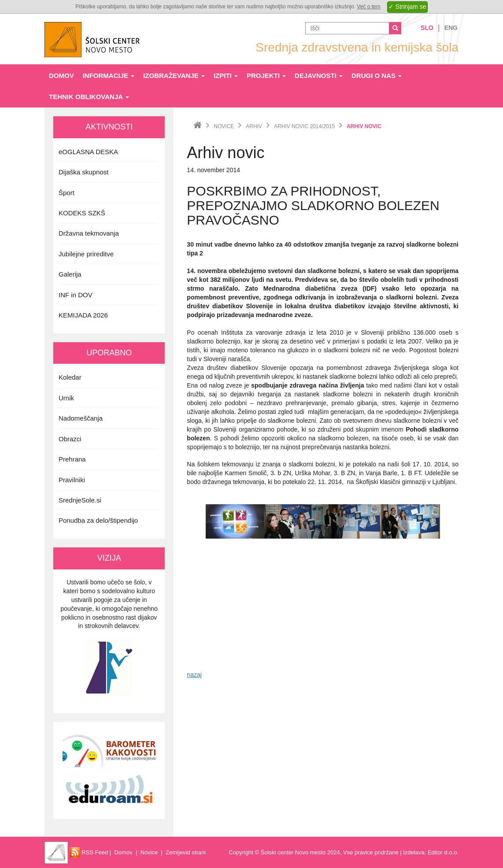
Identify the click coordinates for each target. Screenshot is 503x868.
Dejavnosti (319, 76)
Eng (451, 28)
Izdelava (414, 852)
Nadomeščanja (81, 418)
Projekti (266, 76)
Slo (427, 28)
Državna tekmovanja (89, 233)
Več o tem (368, 7)
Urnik (66, 398)
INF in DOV (76, 295)
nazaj (194, 675)
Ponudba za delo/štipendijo (98, 520)
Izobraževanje (174, 76)
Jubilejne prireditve (86, 254)
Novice (224, 126)
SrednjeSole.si (80, 500)
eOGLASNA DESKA (88, 152)
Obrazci (70, 439)
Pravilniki (72, 480)
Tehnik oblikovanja (89, 97)
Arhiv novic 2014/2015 (304, 126)
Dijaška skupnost (83, 172)
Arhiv (254, 126)
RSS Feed (89, 852)
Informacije (109, 76)
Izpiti (226, 76)
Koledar (70, 377)
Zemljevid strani (186, 852)
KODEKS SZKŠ (82, 213)
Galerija (70, 274)
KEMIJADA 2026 (83, 315)
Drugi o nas (377, 76)
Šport (67, 193)
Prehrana (72, 459)
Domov (61, 76)
